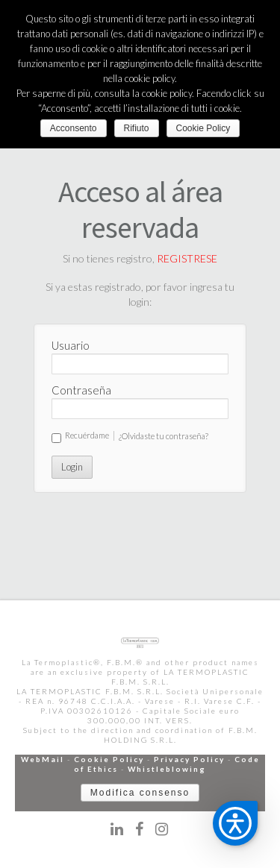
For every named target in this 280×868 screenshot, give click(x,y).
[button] (235, 823)
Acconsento (74, 128)
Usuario (71, 345)
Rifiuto (137, 128)
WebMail (43, 759)
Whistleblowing (167, 769)
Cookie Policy (109, 759)
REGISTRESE (187, 258)
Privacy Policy (189, 759)
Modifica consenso (140, 793)
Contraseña (81, 390)
